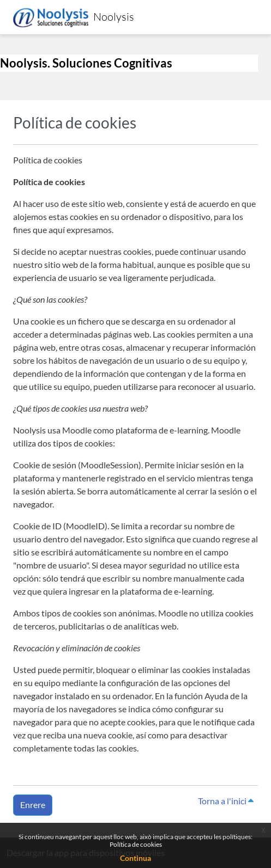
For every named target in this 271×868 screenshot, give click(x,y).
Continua (135, 858)
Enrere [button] (33, 805)
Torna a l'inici (226, 801)
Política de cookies (136, 844)
